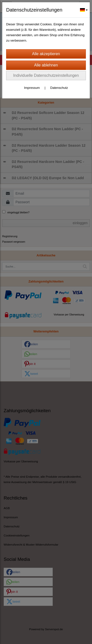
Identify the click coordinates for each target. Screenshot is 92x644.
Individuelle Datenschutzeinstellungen (46, 75)
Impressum (32, 88)
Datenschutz (59, 88)
